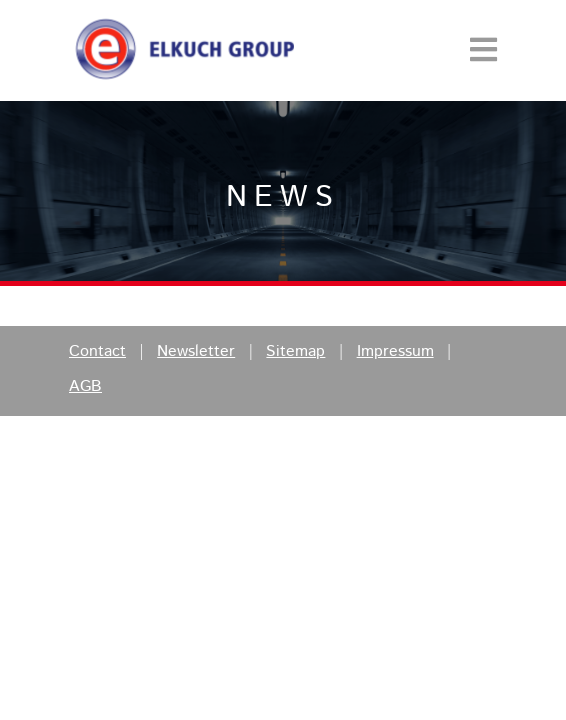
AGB (85, 387)
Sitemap (295, 352)
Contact (97, 352)
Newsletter (196, 352)
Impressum (395, 352)
